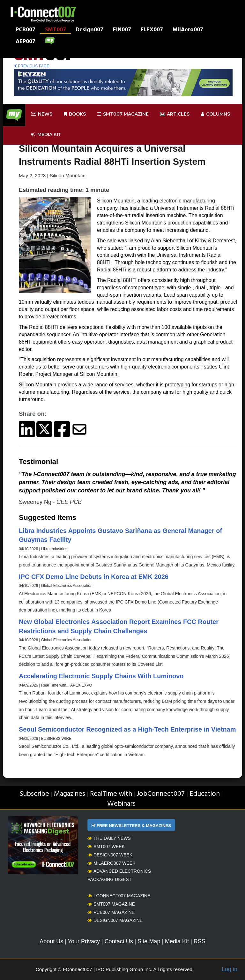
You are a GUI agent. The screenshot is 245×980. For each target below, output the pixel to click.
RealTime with (111, 794)
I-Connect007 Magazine (119, 896)
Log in (230, 969)
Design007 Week (110, 855)
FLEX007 (152, 30)
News (42, 114)
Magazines (70, 794)
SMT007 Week (106, 847)
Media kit (46, 135)
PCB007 (26, 30)
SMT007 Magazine (111, 904)
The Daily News (109, 838)
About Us (51, 941)
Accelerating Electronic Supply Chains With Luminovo (101, 676)
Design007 (89, 30)
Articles (175, 114)
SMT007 (56, 30)
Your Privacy (84, 941)
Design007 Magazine (115, 920)
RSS (200, 941)
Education (205, 794)
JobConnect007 (161, 794)
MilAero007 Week (111, 863)
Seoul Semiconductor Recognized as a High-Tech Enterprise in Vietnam (127, 729)
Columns (215, 114)
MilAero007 (188, 30)
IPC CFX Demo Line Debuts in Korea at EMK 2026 (94, 577)
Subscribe (34, 794)
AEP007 (26, 42)
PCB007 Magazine (111, 912)
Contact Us (119, 941)
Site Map (149, 941)
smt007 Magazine (123, 114)
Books (75, 114)
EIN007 (122, 30)
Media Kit (177, 941)
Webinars (121, 804)
